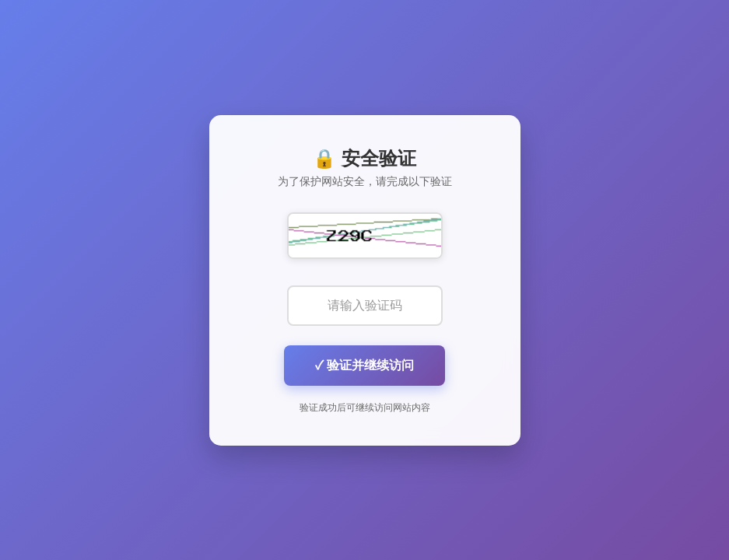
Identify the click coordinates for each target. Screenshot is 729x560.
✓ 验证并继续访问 (364, 365)
